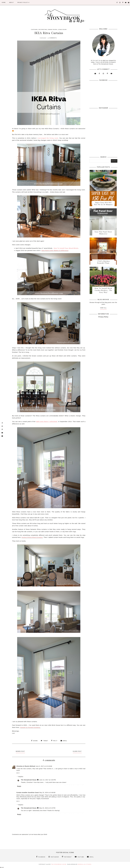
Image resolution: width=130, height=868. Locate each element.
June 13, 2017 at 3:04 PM (47, 780)
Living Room (62, 30)
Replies (21, 776)
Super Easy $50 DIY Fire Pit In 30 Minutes (103, 204)
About (12, 2)
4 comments (52, 38)
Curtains (34, 30)
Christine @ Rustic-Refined (26, 766)
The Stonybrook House (29, 780)
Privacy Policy (23, 2)
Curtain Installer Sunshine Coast (28, 792)
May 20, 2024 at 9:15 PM (47, 808)
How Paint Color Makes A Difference (55, 250)
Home (4, 2)
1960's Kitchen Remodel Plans (103, 263)
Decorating (43, 30)
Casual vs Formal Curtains (30, 727)
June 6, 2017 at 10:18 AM (44, 766)
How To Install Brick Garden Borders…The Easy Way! (103, 292)
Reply (18, 773)
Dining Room (52, 30)
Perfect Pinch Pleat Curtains (32, 537)
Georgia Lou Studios (84, 864)
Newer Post (21, 751)
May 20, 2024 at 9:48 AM (47, 792)
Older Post (77, 751)
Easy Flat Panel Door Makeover (103, 234)
